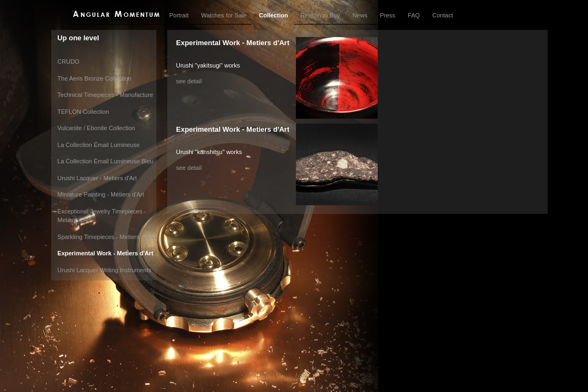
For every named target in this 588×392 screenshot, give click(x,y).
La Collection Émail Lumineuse (98, 145)
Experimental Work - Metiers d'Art (105, 253)
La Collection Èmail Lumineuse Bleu (105, 161)
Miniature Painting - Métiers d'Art (101, 194)
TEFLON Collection (83, 112)
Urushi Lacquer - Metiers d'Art (97, 178)
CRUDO (68, 62)
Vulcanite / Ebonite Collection (96, 128)
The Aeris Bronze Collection (94, 78)
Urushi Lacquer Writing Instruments (104, 270)
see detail (189, 81)
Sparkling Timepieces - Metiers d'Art (105, 237)
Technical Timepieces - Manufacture (105, 95)
